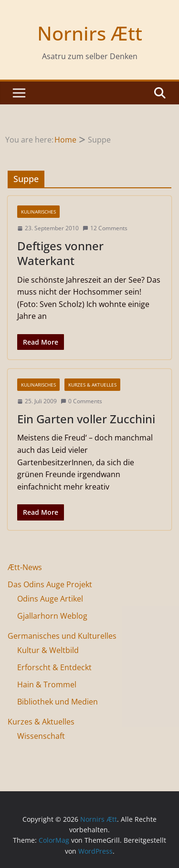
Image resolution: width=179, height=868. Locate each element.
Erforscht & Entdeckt (54, 667)
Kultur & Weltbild (48, 650)
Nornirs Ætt (90, 33)
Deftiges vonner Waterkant (60, 253)
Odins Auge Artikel (50, 599)
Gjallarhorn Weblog (52, 616)
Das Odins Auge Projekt (50, 584)
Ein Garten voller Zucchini (86, 419)
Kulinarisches (38, 212)
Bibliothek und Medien (58, 702)
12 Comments (105, 228)
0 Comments (81, 401)
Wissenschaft (41, 736)
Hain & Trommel (47, 684)
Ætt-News (25, 567)
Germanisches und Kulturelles (62, 636)
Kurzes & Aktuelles (92, 385)
